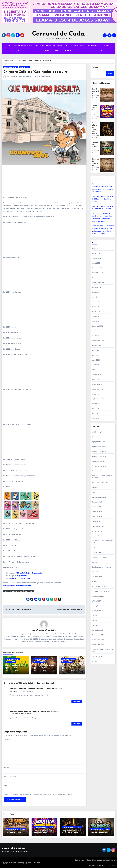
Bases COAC (96, 487)
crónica (94, 562)
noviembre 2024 (98, 331)
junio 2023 (96, 413)
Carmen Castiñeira (16, 77)
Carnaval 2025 (97, 512)
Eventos (95, 582)
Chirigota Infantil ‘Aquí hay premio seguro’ (95, 110)
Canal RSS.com (57, 51)
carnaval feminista (99, 536)
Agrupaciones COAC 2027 (23, 46)
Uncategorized (97, 656)
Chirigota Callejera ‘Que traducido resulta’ (39, 72)
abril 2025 (95, 307)
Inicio (9, 46)
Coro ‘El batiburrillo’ (95, 91)
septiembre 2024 (98, 341)
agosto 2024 (96, 346)
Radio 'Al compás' (98, 630)
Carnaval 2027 (97, 521)
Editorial (95, 572)
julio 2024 (95, 350)
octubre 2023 (97, 394)
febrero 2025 (96, 316)
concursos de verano (99, 557)
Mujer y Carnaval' (98, 611)
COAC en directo (98, 553)
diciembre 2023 (97, 384)
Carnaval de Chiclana (82, 51)
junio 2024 (96, 355)
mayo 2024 (96, 360)
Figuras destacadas (99, 586)
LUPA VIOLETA (97, 601)
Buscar (95, 67)
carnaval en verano (99, 531)
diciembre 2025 (97, 268)
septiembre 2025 (98, 282)
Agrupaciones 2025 (99, 451)
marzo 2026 (96, 253)
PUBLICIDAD (98, 51)
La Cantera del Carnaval (100, 591)
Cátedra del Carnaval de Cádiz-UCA (103, 542)
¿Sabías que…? (97, 432)
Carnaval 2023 (97, 502)
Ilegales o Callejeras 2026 (24, 51)
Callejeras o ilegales (11, 67)
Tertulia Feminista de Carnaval (98, 46)
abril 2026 (95, 249)
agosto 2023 (96, 404)
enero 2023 (96, 418)
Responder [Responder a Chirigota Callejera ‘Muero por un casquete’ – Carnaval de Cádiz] (77, 700)
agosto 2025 (96, 287)
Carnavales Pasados (77, 46)
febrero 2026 (97, 258)
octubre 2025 (97, 278)
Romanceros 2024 (98, 635)
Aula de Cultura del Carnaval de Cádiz (102, 477)
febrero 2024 (97, 375)
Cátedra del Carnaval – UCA (57, 46)
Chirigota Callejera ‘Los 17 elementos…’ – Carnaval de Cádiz (33, 710)
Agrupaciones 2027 (99, 461)
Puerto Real (96, 625)
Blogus (26, 862)
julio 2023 (95, 409)
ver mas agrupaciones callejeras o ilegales (19, 591)
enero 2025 (96, 321)
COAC (94, 548)
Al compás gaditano (99, 466)
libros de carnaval (98, 596)
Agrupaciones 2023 (99, 442)
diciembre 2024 (97, 326)
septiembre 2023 (98, 399)
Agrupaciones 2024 (99, 447)
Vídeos (94, 661)
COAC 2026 (39, 46)
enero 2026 (96, 263)
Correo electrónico (11, 776)
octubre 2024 (97, 336)
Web (5, 785)
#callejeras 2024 (46, 77)
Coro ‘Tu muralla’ (106, 209)
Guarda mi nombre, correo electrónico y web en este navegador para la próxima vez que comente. (39, 794)
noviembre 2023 (98, 389)
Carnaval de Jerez (98, 526)
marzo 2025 (96, 312)
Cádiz (94, 492)
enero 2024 (96, 379)
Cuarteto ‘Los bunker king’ (100, 832)
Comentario (8, 739)
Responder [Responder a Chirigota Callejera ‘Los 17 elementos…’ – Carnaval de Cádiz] (77, 723)
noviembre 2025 (98, 273)
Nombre (7, 766)
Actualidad (96, 437)
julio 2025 (95, 292)
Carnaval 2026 (11, 662)
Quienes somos (80, 859)
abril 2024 (95, 365)
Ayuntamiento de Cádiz (100, 483)
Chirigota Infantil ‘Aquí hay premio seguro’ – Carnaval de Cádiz (102, 216)
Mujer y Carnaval (98, 606)
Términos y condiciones (97, 864)
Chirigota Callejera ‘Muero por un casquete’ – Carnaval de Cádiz (34, 688)
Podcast (95, 620)
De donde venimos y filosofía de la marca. (101, 859)
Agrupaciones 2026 (99, 456)
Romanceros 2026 (42, 51)
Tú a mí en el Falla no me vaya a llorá (103, 651)
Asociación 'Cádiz (98, 471)
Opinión (95, 616)
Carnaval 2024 (24, 67)
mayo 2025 (96, 302)
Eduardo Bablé (97, 577)
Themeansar (36, 862)
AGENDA (68, 51)
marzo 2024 (96, 370)
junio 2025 (96, 297)
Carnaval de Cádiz (59, 34)
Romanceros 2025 (98, 640)
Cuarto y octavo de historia (101, 567)
